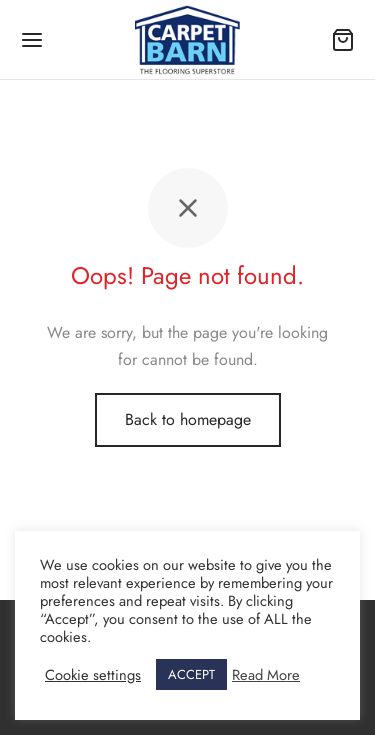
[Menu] (32, 40)
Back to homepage (188, 419)
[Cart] (343, 40)
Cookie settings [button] (93, 675)
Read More (266, 675)
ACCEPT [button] (191, 674)
